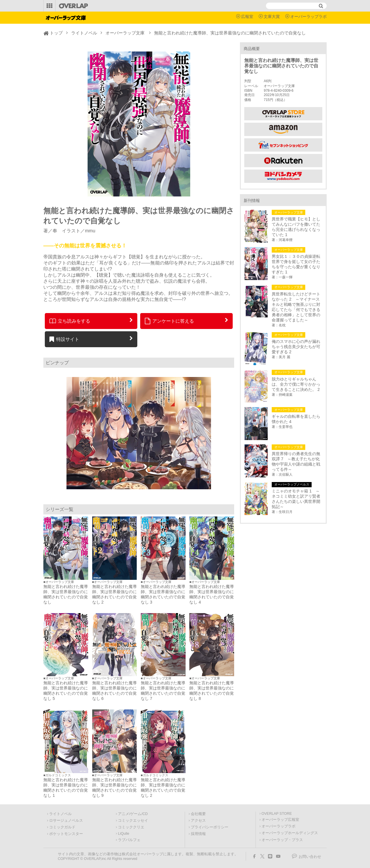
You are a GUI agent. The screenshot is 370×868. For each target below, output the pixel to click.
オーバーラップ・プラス (282, 840)
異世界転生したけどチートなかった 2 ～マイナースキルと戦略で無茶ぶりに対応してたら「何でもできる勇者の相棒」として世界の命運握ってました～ (296, 307)
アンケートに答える (169, 321)
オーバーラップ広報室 (280, 820)
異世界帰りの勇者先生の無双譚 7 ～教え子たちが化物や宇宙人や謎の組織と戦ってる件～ (296, 461)
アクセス (198, 821)
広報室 (247, 16)
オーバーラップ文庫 (125, 33)
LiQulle (124, 834)
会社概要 (198, 814)
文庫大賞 (272, 16)
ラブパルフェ (129, 840)
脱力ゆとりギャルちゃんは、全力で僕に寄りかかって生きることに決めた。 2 (296, 384)
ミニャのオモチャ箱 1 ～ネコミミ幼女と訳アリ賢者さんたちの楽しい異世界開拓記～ (296, 499)
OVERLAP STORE (277, 814)
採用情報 (198, 834)
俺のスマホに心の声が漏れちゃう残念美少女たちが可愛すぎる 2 (296, 347)
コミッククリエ (131, 827)
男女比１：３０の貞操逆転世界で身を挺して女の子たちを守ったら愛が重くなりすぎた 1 (296, 264)
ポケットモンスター (66, 834)
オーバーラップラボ (308, 16)
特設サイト (64, 339)
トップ (56, 33)
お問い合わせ (310, 857)
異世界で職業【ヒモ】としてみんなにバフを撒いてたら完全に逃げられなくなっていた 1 (296, 227)
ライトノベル (84, 33)
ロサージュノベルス (66, 821)
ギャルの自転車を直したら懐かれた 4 (296, 419)
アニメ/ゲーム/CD (133, 814)
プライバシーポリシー (210, 827)
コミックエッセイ (133, 821)
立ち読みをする (70, 321)
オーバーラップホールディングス (290, 833)
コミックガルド (62, 827)
